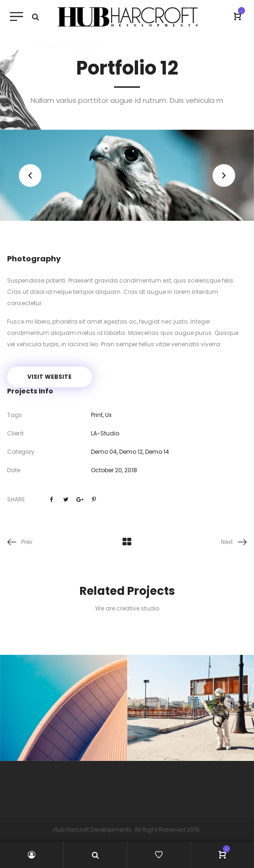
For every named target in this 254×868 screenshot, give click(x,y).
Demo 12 (131, 452)
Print (97, 415)
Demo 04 (104, 452)
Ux (108, 415)
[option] (127, 175)
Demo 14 (157, 452)
